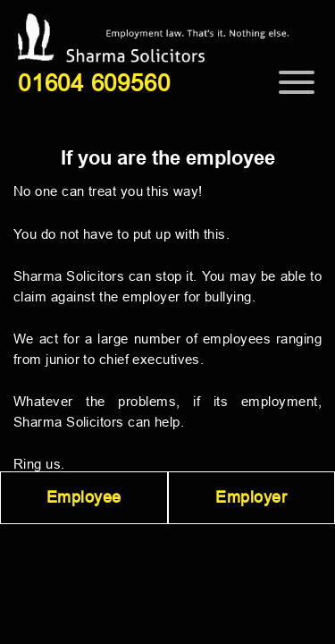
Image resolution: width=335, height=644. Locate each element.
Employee (84, 497)
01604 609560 (94, 83)
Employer (251, 497)
